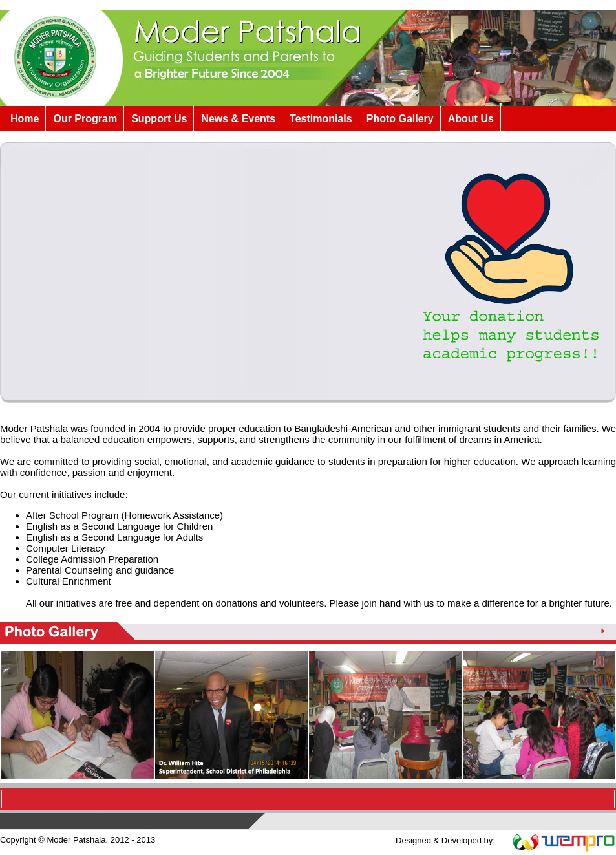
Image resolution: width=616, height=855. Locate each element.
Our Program (85, 119)
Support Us (159, 119)
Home (25, 119)
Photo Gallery (400, 119)
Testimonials (321, 119)
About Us (471, 119)
